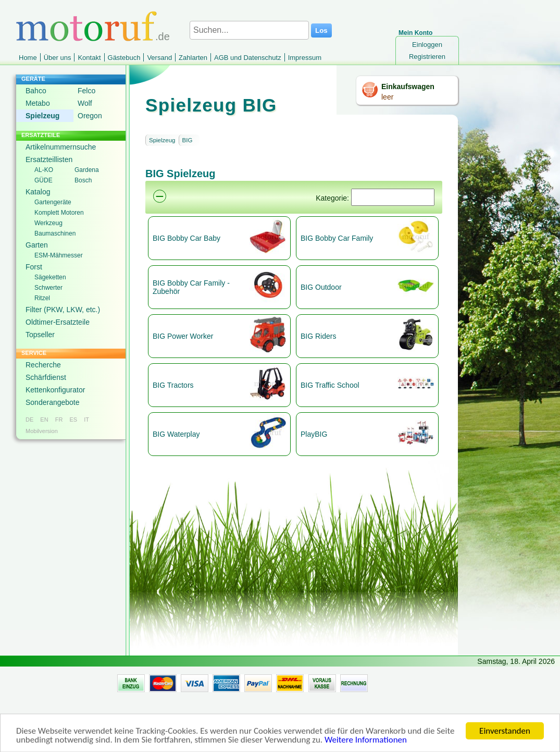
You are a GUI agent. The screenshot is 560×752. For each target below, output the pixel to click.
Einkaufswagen (408, 87)
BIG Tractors (173, 385)
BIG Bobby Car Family (337, 238)
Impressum (305, 58)
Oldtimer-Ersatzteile (58, 322)
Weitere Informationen (366, 746)
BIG (188, 140)
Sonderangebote (53, 402)
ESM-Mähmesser (59, 255)
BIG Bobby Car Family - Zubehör (191, 287)
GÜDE (43, 180)
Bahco (36, 91)
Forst (34, 267)
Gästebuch (124, 58)
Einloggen (427, 45)
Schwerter (48, 288)
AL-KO (44, 170)
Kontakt (89, 58)
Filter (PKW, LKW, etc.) (63, 310)
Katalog (38, 192)
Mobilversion (42, 431)
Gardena (87, 170)
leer (387, 97)
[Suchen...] (249, 30)
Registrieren (427, 57)
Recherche (43, 365)
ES (73, 420)
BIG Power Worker (183, 336)
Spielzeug (42, 116)
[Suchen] (393, 197)
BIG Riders (318, 336)
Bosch (83, 180)
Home (28, 58)
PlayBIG (314, 434)
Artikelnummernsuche (61, 147)
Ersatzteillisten (49, 159)
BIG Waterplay (176, 434)
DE (29, 420)
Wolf (85, 103)
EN (44, 420)
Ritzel (42, 298)
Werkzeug (48, 223)
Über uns (58, 58)
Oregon (90, 116)
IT (86, 420)
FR (59, 420)
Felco (86, 91)
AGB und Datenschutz (248, 58)
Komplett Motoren (59, 213)
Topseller (40, 335)
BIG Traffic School (330, 385)
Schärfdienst (46, 377)
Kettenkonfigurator (55, 390)
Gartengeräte (53, 202)
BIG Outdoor (321, 287)
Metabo (38, 103)
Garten (37, 245)
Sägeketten (50, 277)
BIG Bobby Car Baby (186, 238)
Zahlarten (193, 58)
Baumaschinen (55, 233)
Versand (159, 58)
